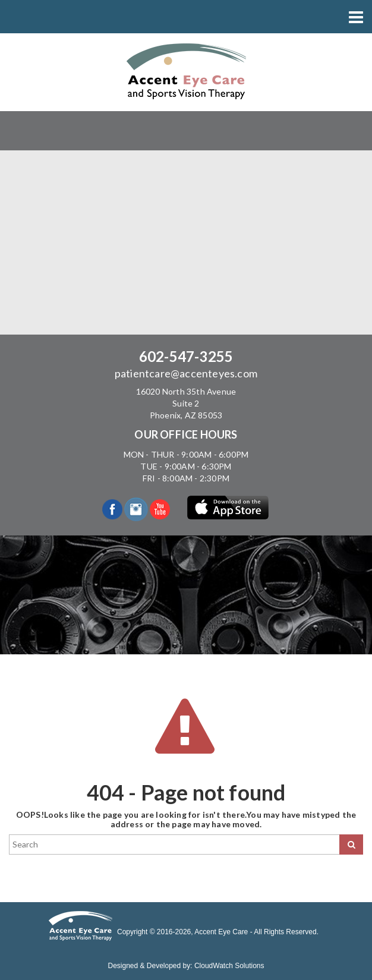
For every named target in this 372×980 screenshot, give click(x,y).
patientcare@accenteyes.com (186, 373)
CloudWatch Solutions (229, 966)
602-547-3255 (186, 356)
